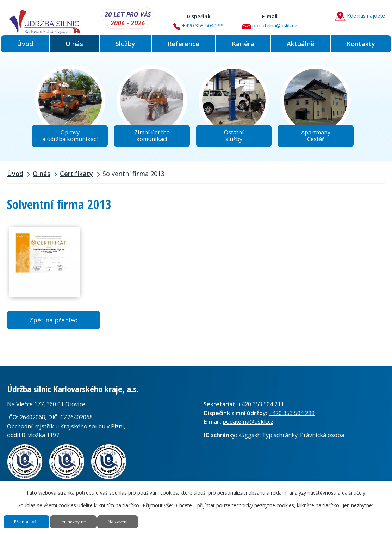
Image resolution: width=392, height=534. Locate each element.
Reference (183, 44)
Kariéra (243, 44)
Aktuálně (300, 44)
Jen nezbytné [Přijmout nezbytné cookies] (100, 517)
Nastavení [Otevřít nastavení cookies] (161, 517)
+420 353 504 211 (261, 411)
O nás (74, 44)
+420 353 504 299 (198, 19)
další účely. (354, 484)
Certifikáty (76, 181)
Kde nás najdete (360, 16)
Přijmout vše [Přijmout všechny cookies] (35, 517)
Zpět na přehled (54, 327)
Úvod (25, 44)
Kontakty (361, 44)
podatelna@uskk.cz (270, 19)
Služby (125, 44)
